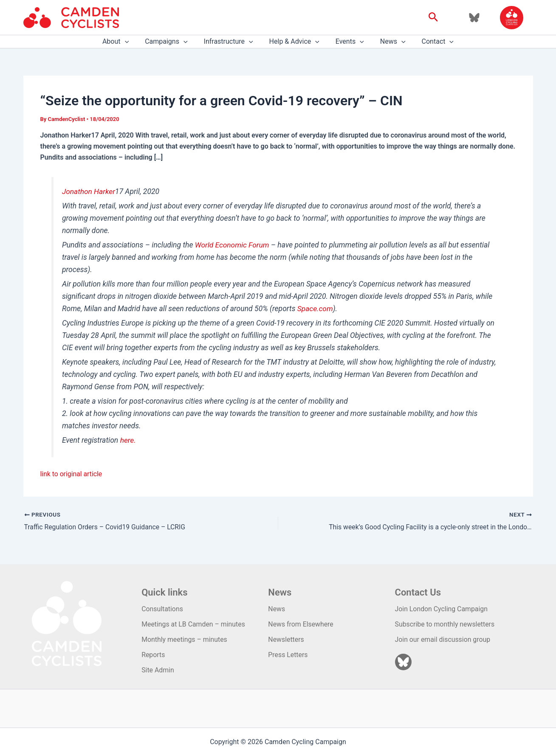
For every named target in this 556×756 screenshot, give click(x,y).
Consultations (162, 608)
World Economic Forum (233, 245)
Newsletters (286, 639)
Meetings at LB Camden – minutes (194, 624)
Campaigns (171, 42)
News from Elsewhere (301, 624)
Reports (153, 655)
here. (128, 440)
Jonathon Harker (89, 191)
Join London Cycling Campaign (442, 608)
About (123, 42)
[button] (433, 17)
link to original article (72, 474)
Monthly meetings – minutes (185, 639)
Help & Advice (294, 42)
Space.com (315, 309)
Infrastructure (231, 42)
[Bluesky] (474, 18)
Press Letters (288, 655)
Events (347, 42)
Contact (430, 42)
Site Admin (158, 670)
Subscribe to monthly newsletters (445, 624)
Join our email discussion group (443, 639)
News (388, 42)
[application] (133, 42)
